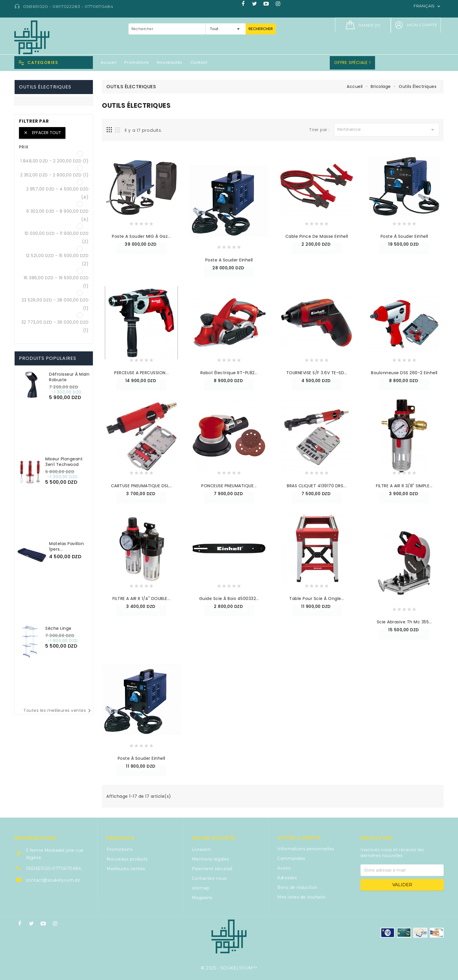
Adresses (287, 878)
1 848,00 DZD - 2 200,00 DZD (55, 161)
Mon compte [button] (422, 25)
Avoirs (284, 868)
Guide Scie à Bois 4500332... (229, 599)
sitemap (201, 888)
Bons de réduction (297, 887)
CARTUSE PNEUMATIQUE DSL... (142, 486)
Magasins (202, 898)
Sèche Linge (58, 628)
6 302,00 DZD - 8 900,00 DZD (58, 215)
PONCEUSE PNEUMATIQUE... (229, 486)
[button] (399, 25)
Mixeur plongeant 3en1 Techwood (64, 462)
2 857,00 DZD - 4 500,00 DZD (58, 193)
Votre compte (299, 838)
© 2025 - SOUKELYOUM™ (229, 968)
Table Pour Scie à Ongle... (317, 599)
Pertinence (387, 130)
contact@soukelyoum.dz (53, 880)
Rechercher (261, 29)
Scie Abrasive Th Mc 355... (404, 622)
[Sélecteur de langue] (427, 6)
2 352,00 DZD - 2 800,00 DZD (54, 175)
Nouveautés (170, 62)
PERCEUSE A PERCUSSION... (141, 373)
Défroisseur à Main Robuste (69, 377)
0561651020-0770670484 (54, 868)
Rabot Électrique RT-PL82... (229, 373)
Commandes (291, 858)
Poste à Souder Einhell (404, 236)
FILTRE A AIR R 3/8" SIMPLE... (404, 486)
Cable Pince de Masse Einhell (317, 236)
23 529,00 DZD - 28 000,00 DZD (55, 304)
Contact (199, 62)
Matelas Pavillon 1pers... (66, 546)
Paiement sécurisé (212, 869)
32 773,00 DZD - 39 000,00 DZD (55, 326)
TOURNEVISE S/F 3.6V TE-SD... (317, 373)
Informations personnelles (306, 849)
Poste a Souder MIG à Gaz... (141, 236)
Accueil (109, 62)
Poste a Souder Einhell (229, 260)
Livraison (201, 849)
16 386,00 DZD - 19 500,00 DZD (56, 282)
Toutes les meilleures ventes (58, 711)
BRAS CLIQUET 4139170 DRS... (317, 486)
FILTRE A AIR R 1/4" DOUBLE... (142, 599)
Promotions (137, 62)
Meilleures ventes (126, 869)
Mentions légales (210, 859)
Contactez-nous (209, 878)
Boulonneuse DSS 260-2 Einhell (404, 373)
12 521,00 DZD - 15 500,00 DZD (57, 260)
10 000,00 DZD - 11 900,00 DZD (57, 237)
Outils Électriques (45, 87)
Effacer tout (42, 133)
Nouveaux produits (127, 859)
